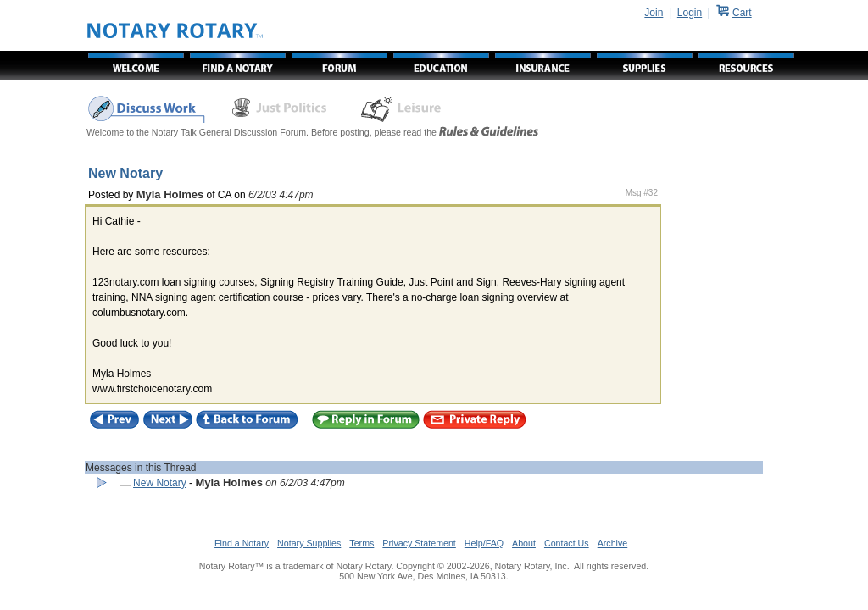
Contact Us (567, 543)
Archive (613, 543)
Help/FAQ (484, 543)
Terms (362, 543)
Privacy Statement (419, 543)
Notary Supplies (309, 543)
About (524, 543)
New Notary (160, 483)
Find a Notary (242, 543)
